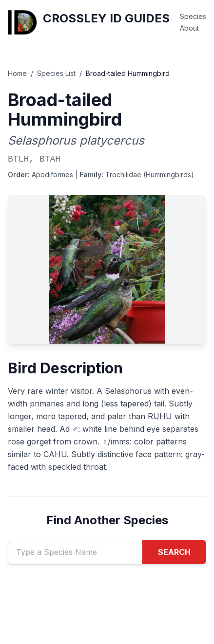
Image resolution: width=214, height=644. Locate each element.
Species (193, 16)
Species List (56, 73)
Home (17, 73)
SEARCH (174, 552)
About (189, 28)
